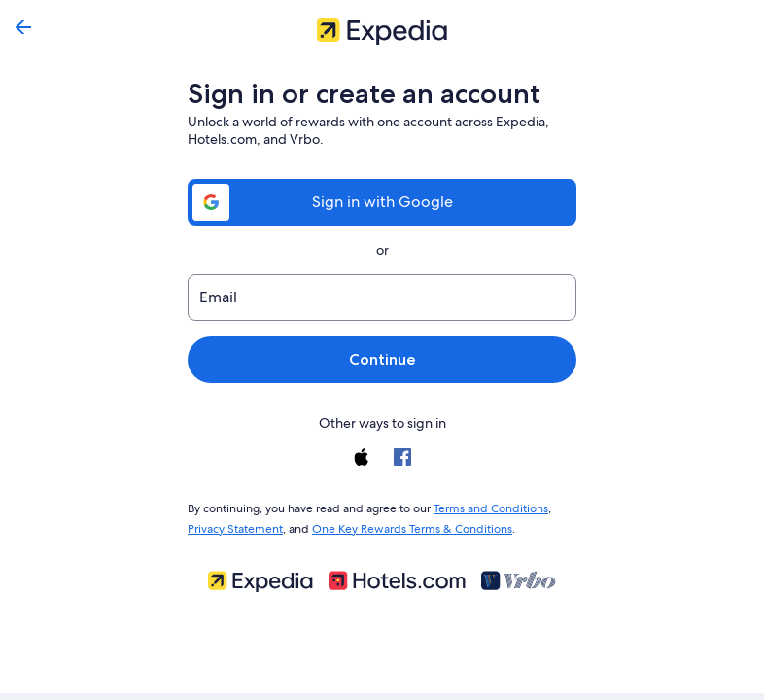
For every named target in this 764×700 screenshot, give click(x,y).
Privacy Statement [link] (235, 525)
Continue (382, 359)
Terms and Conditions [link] (482, 507)
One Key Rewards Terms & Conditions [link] (406, 525)
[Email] (382, 297)
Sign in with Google (382, 202)
